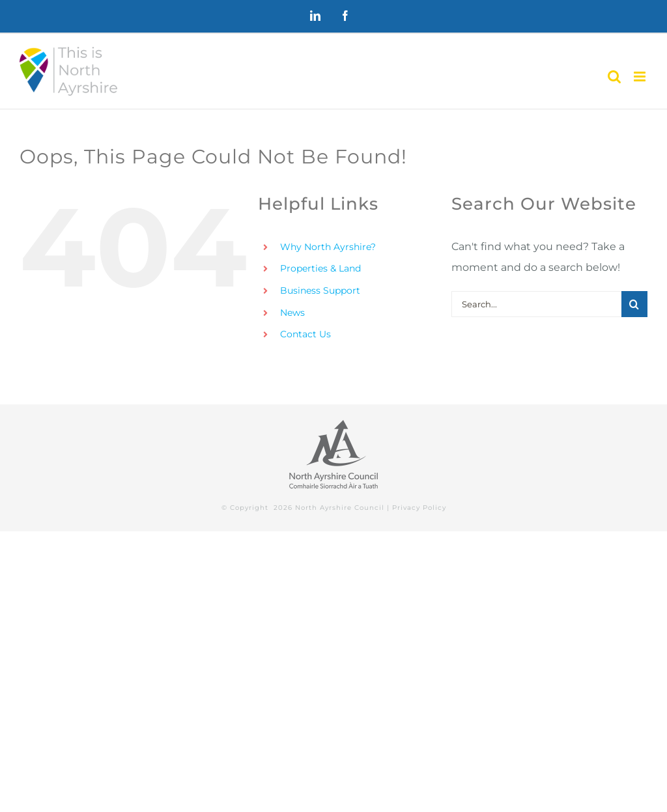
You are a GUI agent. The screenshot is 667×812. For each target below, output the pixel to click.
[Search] (634, 304)
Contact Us (305, 334)
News (292, 313)
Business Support (320, 290)
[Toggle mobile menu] (641, 77)
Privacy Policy (419, 508)
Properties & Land (320, 268)
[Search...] (536, 304)
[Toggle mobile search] (614, 77)
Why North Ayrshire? (328, 247)
